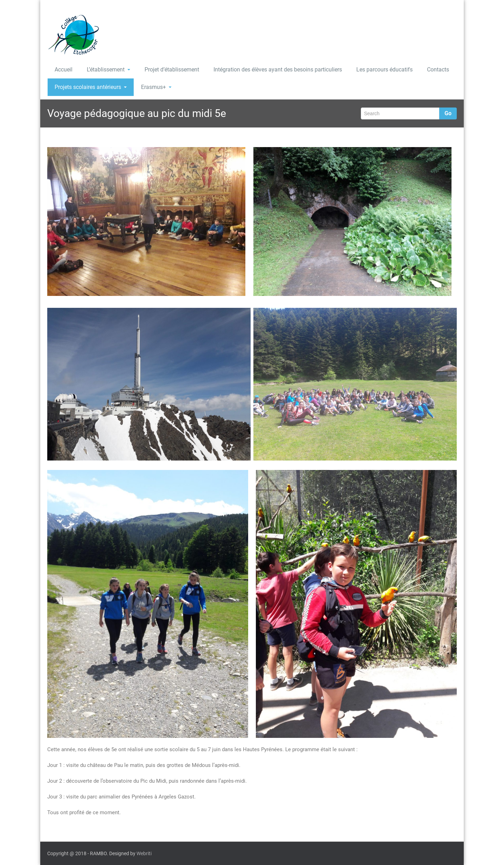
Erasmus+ (156, 87)
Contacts (438, 70)
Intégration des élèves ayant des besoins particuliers (278, 70)
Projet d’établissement (172, 70)
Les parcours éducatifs (384, 70)
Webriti (144, 853)
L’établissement (108, 70)
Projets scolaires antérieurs (91, 87)
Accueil (64, 70)
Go (448, 113)
